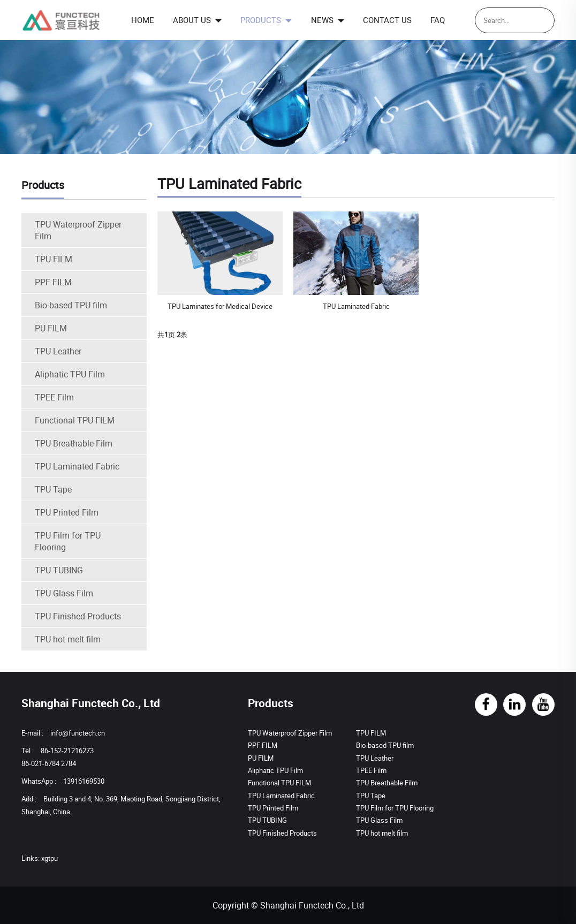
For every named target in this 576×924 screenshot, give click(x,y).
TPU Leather (58, 351)
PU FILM (51, 328)
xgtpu (50, 858)
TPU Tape (53, 489)
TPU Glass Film (64, 593)
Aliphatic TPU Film (70, 374)
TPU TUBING (59, 570)
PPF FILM (53, 282)
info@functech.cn (78, 733)
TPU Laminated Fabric (77, 466)
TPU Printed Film (67, 512)
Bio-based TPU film (71, 305)
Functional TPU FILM (75, 420)
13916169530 (84, 781)
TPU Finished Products (78, 616)
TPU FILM (54, 259)
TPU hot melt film (68, 639)
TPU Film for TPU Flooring (68, 541)
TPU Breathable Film (74, 443)
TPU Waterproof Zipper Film (78, 230)
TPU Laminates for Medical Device (220, 306)
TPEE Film (54, 397)
